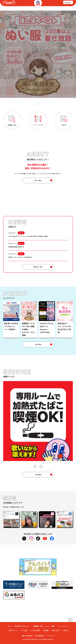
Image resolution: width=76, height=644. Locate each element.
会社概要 (46, 626)
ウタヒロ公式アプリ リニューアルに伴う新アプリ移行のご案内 (28, 236)
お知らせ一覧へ (38, 267)
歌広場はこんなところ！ (22, 622)
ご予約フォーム (12, 626)
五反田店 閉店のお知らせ (16, 247)
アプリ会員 (24, 626)
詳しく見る (38, 180)
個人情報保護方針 (40, 631)
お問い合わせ (56, 626)
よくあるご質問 (35, 626)
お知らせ (66, 626)
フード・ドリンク (63, 622)
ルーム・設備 (50, 622)
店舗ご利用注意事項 (26, 631)
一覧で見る (38, 344)
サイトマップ (52, 631)
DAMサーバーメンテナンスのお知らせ (20, 257)
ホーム (10, 622)
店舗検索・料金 (38, 622)
